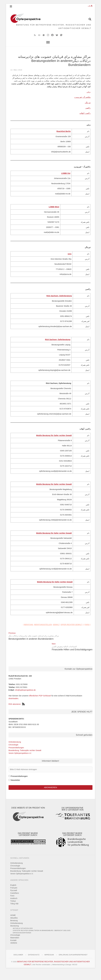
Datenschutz (34, 963)
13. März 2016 (16, 77)
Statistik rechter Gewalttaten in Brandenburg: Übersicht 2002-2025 (42, 939)
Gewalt (56, 632)
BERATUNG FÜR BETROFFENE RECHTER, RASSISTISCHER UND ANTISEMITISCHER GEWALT (53, 30)
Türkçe (13, 909)
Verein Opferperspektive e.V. (20, 761)
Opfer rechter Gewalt (71, 632)
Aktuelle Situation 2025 (23, 937)
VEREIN (14, 951)
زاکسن (88, 115)
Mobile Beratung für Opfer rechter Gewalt (54, 443)
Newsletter (15, 787)
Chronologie (13, 752)
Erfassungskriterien (22, 941)
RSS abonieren (17, 711)
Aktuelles (14, 926)
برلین (89, 99)
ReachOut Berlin (64, 139)
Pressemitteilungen (16, 755)
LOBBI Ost (66, 181)
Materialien (15, 946)
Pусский (14, 899)
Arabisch (14, 907)
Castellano (15, 901)
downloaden (13, 706)
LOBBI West (54, 214)
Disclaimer (18, 963)
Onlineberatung (15, 749)
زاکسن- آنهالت (85, 121)
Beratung (29, 632)
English (13, 894)
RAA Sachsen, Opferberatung (59, 303)
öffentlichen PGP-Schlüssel (40, 703)
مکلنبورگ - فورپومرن (82, 105)
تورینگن (88, 110)
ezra (70, 261)
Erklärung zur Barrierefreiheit (73, 963)
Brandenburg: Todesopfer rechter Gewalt (25, 758)
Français (14, 896)
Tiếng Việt (14, 912)
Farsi (87, 632)
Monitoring (15, 934)
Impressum (49, 963)
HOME (13, 924)
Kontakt (13, 949)
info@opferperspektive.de (25, 697)
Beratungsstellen (43, 632)
